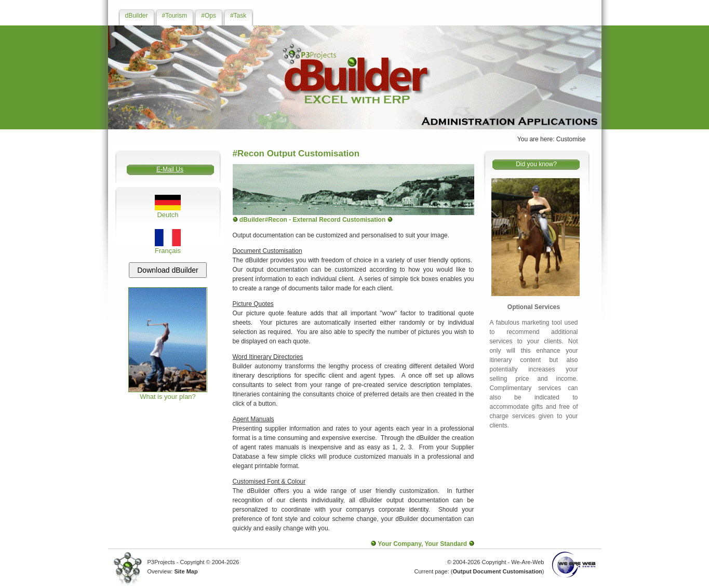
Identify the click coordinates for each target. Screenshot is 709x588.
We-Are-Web (527, 562)
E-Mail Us (170, 169)
